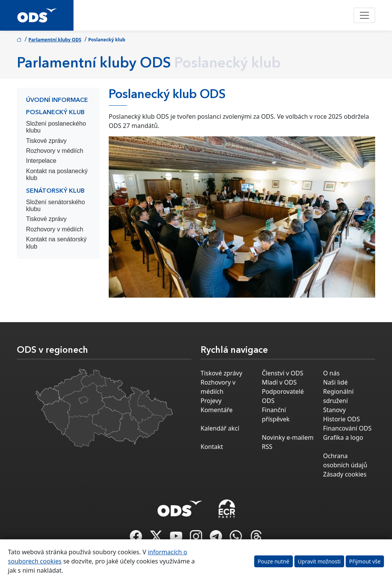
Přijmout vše (365, 561)
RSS (267, 447)
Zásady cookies (345, 474)
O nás (331, 373)
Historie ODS (341, 419)
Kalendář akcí (220, 428)
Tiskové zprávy (46, 141)
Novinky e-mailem (288, 437)
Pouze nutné (274, 561)
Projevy (211, 401)
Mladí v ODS (279, 382)
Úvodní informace (57, 100)
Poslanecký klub (55, 113)
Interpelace (41, 161)
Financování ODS (347, 428)
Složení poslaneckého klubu (56, 127)
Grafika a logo (343, 437)
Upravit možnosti (319, 561)
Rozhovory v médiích (55, 151)
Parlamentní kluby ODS (55, 40)
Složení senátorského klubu (56, 206)
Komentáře (217, 410)
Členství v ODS (283, 373)
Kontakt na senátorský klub (56, 243)
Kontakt (212, 447)
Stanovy (334, 410)
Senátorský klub (55, 191)
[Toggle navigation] (364, 15)
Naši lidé (335, 382)
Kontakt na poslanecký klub (57, 174)
